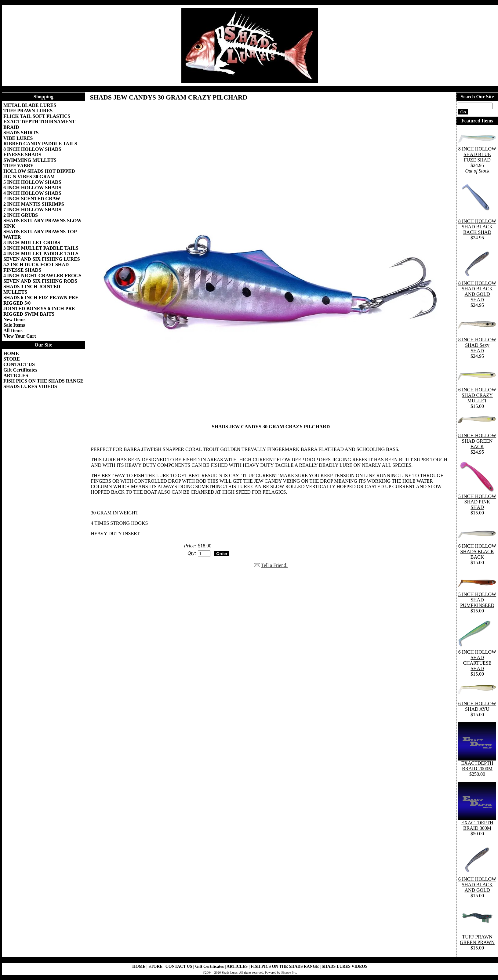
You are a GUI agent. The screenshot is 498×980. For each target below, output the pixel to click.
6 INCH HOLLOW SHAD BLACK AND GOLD (477, 885)
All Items (13, 330)
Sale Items (14, 325)
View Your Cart (20, 336)
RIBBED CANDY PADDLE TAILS (40, 144)
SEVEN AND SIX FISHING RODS (40, 281)
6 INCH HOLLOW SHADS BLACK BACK (477, 552)
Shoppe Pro (289, 973)
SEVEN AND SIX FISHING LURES (42, 259)
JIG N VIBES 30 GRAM (29, 177)
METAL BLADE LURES (30, 105)
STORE (12, 359)
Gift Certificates (20, 370)
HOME (11, 353)
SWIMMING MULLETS (30, 160)
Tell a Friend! (274, 565)
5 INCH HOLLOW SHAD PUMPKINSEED (477, 600)
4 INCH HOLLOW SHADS (32, 193)
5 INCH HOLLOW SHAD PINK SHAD (477, 502)
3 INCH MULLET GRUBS (32, 243)
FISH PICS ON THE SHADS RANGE (43, 381)
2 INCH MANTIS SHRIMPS (34, 204)
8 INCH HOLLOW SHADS (32, 149)
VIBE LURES (18, 138)
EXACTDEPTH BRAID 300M (477, 825)
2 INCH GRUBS (21, 215)
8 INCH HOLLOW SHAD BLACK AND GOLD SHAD (477, 291)
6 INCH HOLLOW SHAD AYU (477, 706)
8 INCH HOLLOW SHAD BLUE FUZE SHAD (477, 154)
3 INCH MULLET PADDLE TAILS (41, 248)
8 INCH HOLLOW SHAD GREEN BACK (477, 441)
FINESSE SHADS (22, 155)
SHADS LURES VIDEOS (30, 386)
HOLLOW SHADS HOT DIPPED (39, 171)
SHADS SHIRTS (21, 133)
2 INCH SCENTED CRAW (32, 199)
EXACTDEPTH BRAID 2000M (477, 766)
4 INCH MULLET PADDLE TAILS (41, 254)
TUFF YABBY (18, 166)
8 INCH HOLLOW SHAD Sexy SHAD (477, 345)
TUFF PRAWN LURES (28, 111)
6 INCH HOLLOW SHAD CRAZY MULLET (477, 395)
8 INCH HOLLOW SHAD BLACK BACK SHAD (477, 227)
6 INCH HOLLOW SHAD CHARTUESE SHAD (477, 660)
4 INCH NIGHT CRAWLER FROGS (42, 276)
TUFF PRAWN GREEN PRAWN (477, 940)
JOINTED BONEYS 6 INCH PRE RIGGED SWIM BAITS (39, 311)
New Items (14, 319)
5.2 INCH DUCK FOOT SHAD (36, 265)
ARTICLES (16, 375)
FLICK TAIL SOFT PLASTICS (37, 116)
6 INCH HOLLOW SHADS (32, 188)
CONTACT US (19, 364)
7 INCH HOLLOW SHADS (32, 210)
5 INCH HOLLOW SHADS (32, 182)
